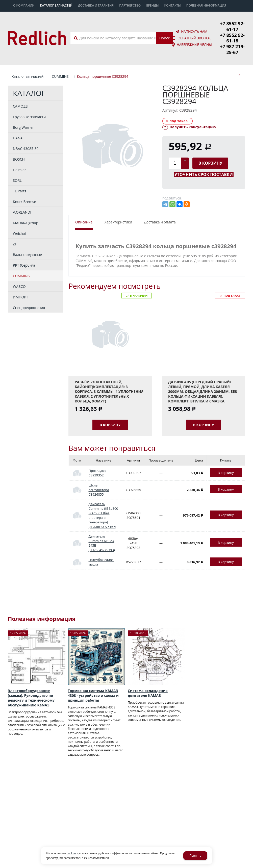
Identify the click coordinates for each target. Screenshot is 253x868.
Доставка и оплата (160, 204)
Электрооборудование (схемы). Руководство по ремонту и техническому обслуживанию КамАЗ (31, 680)
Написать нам (194, 22)
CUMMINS (60, 58)
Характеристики (118, 204)
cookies (71, 853)
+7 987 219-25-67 (232, 34)
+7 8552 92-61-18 (232, 29)
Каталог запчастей (28, 58)
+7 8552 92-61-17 (232, 23)
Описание (84, 204)
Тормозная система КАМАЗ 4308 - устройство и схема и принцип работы (93, 677)
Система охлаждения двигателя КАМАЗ (148, 675)
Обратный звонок (194, 29)
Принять (195, 856)
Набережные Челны (194, 36)
